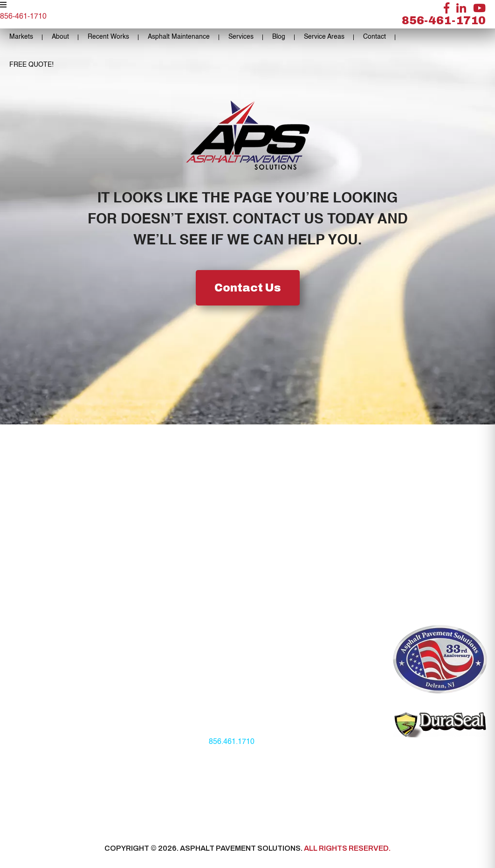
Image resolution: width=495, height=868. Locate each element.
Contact (375, 37)
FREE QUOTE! (31, 65)
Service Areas (324, 37)
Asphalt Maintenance (179, 37)
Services (241, 37)
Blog (279, 37)
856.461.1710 (232, 742)
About (60, 37)
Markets (21, 37)
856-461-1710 (444, 21)
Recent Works (108, 37)
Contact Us (248, 288)
